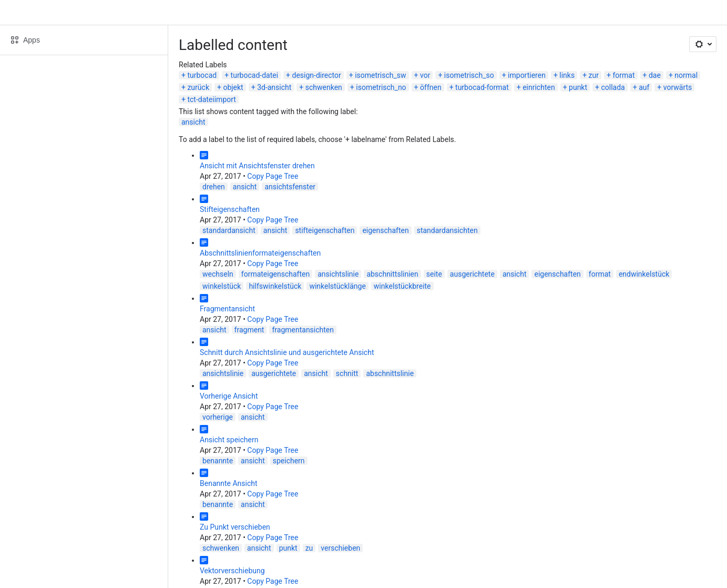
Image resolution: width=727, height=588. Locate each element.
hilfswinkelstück (275, 286)
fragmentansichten (303, 330)
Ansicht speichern (229, 440)
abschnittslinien (392, 274)
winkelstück (222, 286)
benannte (218, 461)
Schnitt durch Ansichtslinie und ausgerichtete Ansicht (287, 352)
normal (686, 75)
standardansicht (229, 230)
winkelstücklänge (337, 286)
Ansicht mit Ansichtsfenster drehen (257, 166)
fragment (249, 330)
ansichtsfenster (290, 187)
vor (425, 75)
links (567, 75)
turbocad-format (482, 87)
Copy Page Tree (273, 176)
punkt (578, 87)
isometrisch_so (469, 75)
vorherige (218, 417)
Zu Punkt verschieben (235, 527)
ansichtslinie (338, 274)
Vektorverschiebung (232, 571)
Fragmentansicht (227, 309)
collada (613, 87)
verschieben (340, 548)
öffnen (431, 87)
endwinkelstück (644, 274)
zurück (198, 87)
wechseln (218, 274)
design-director (317, 75)
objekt (233, 87)
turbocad (202, 75)
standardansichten (447, 230)
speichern (289, 461)
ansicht (193, 122)
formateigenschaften (275, 274)
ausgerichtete (472, 274)
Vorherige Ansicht (229, 396)
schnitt (347, 373)
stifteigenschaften (325, 230)
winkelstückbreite (402, 286)
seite (434, 274)
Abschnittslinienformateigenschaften (260, 253)
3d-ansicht (274, 87)
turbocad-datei (255, 75)
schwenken (324, 87)
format (623, 75)
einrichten (539, 87)
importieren (527, 75)
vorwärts (678, 87)
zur (594, 75)
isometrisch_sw (380, 75)
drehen (214, 187)
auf (644, 87)
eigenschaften (385, 230)
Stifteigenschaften (230, 209)
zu (309, 548)
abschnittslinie (390, 373)
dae (655, 75)
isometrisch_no (381, 87)
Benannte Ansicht (229, 483)
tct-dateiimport (211, 99)
